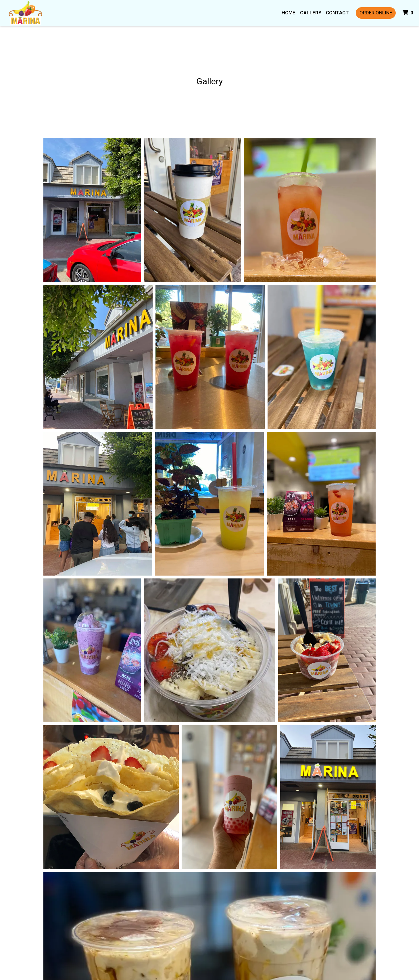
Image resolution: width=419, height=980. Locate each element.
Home (289, 13)
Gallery (311, 13)
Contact (337, 13)
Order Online (376, 13)
